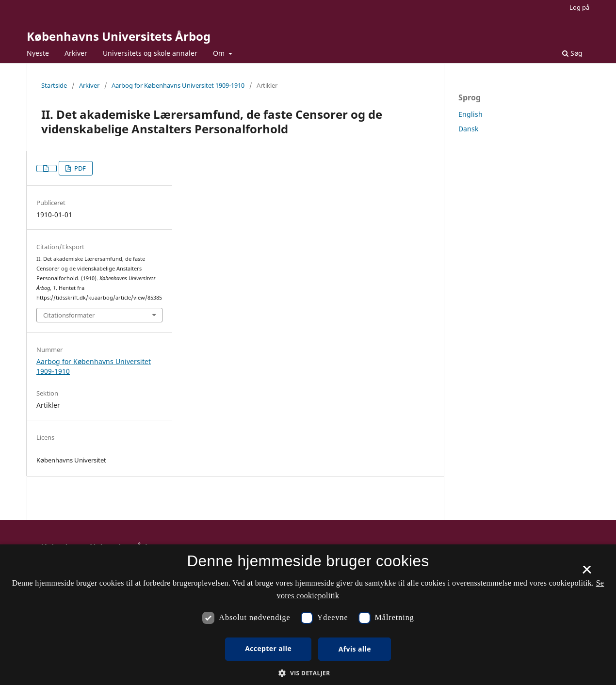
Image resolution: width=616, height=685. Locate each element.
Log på (579, 7)
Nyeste (38, 53)
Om (220, 53)
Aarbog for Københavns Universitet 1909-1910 (178, 85)
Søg (572, 53)
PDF (79, 168)
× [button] (587, 573)
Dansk (468, 129)
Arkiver (76, 53)
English (470, 114)
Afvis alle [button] (355, 649)
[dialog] (308, 615)
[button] (308, 673)
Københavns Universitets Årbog (119, 36)
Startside (54, 85)
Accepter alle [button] (268, 648)
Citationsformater (69, 315)
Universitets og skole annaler (150, 53)
